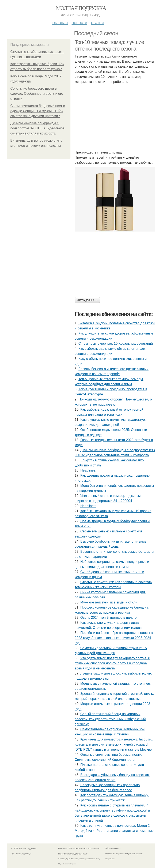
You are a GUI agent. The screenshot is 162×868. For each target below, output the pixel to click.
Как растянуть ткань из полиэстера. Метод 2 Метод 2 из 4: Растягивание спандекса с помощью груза (114, 831)
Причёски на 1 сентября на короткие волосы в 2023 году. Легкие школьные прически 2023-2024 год (114, 638)
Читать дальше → (87, 300)
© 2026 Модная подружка (24, 849)
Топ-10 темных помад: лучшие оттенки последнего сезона (109, 45)
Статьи (97, 23)
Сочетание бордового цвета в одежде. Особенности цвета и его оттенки (37, 94)
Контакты (63, 849)
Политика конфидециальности (73, 854)
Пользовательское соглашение (84, 849)
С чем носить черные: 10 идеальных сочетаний (116, 343)
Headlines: (88, 470)
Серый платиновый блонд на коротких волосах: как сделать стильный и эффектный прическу (110, 719)
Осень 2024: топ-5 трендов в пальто (109, 618)
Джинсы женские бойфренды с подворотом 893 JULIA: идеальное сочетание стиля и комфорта (37, 128)
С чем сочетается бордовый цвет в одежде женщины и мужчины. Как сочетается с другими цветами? (38, 111)
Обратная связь (113, 849)
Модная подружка (81, 8)
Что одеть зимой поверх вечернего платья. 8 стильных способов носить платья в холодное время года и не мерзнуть (112, 663)
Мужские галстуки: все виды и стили (109, 602)
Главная (60, 23)
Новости (79, 23)
